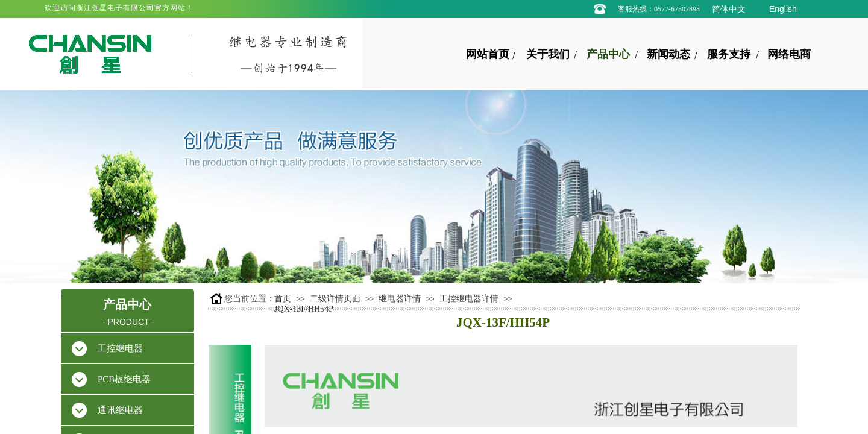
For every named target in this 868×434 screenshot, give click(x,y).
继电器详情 (400, 299)
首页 (283, 299)
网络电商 (789, 54)
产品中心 (608, 54)
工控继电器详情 (469, 299)
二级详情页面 (335, 299)
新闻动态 (668, 54)
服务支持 (729, 54)
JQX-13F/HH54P (304, 309)
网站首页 (488, 54)
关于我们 (548, 54)
